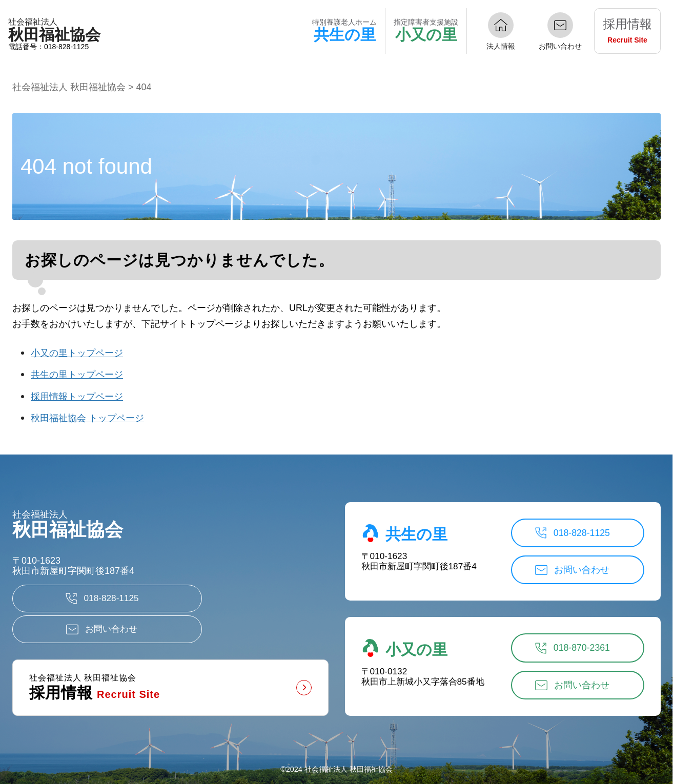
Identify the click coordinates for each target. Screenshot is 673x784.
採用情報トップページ (77, 397)
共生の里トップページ (77, 375)
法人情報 (501, 46)
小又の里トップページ (77, 353)
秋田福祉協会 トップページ (87, 418)
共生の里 (404, 526)
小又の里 (404, 642)
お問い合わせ (560, 46)
